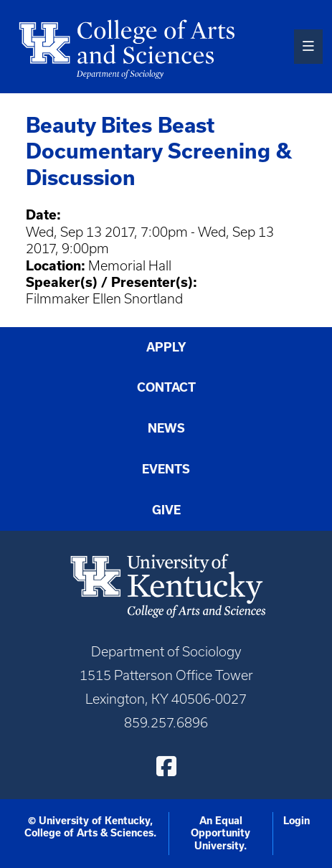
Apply (166, 347)
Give (166, 510)
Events (166, 469)
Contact (166, 387)
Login (297, 821)
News (166, 428)
